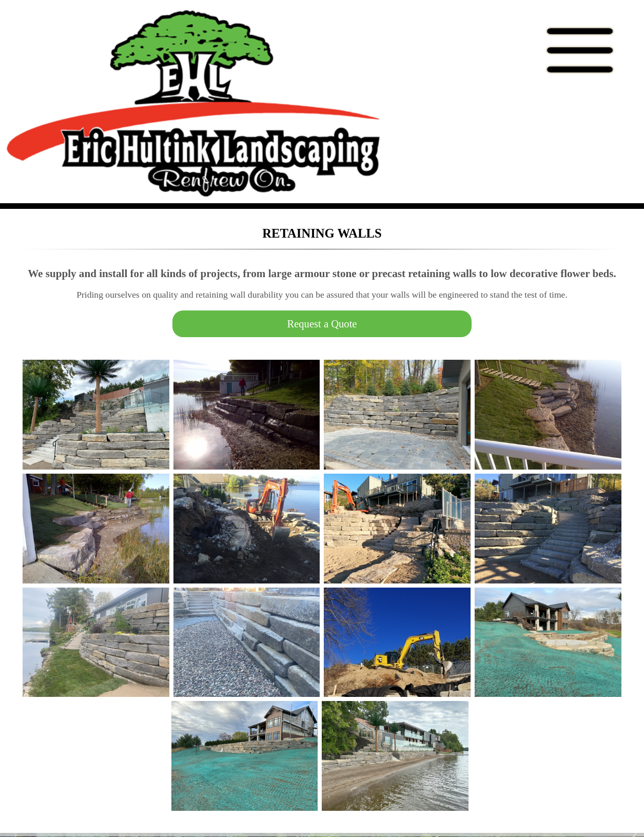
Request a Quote (322, 324)
